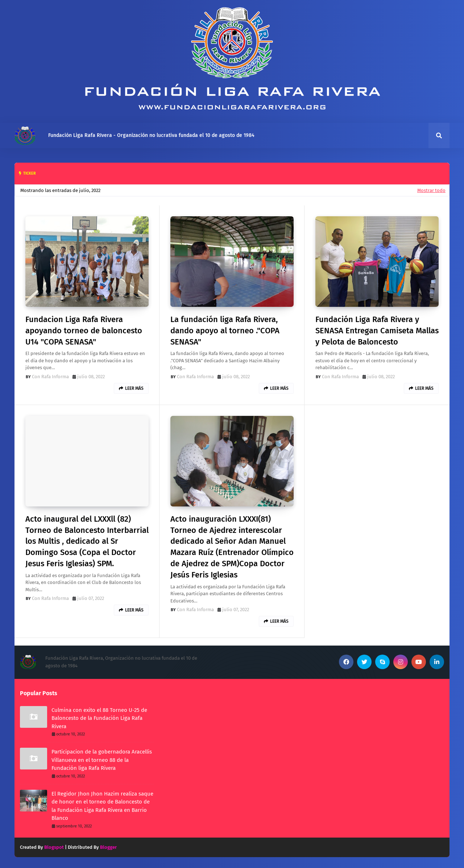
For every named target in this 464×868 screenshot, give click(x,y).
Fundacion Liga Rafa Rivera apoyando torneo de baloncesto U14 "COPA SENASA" (84, 331)
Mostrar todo (431, 190)
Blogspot (54, 847)
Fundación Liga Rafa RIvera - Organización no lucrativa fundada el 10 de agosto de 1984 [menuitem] (151, 135)
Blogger (108, 847)
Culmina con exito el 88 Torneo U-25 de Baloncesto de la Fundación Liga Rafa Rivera (99, 718)
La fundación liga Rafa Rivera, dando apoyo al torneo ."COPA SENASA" (225, 331)
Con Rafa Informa (50, 377)
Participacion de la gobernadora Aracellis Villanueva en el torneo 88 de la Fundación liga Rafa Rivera (102, 760)
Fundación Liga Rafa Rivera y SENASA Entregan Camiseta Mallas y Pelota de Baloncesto (377, 331)
